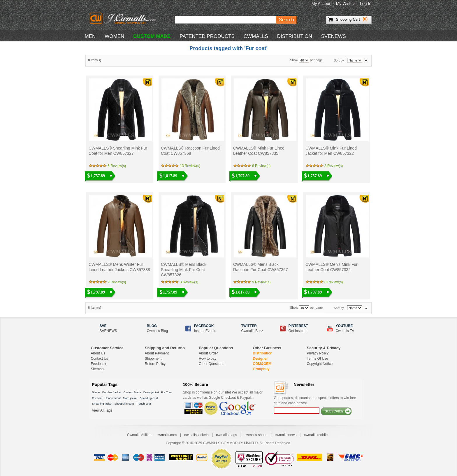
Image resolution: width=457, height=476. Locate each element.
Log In (366, 3)
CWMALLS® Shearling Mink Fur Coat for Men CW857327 (118, 151)
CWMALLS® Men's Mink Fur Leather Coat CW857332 (332, 267)
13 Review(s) (190, 166)
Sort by (339, 60)
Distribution (262, 353)
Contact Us (100, 359)
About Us (98, 353)
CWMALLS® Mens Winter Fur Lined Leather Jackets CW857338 (119, 267)
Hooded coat (113, 398)
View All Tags (102, 410)
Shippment (153, 359)
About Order (208, 353)
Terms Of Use (318, 359)
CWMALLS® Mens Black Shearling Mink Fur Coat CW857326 (184, 270)
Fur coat (97, 398)
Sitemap (97, 369)
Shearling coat (149, 398)
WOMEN (114, 36)
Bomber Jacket (112, 392)
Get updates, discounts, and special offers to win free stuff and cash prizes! (315, 401)
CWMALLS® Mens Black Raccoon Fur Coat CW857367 (261, 267)
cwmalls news (286, 435)
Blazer (96, 392)
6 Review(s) (117, 166)
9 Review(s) (261, 282)
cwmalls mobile (316, 435)
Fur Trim (166, 392)
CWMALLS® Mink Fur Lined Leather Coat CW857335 (259, 151)
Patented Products (207, 36)
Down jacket (151, 392)
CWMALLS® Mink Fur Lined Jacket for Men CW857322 (331, 151)
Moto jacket (130, 398)
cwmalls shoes (256, 435)
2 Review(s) (117, 282)
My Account (322, 3)
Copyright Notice (320, 364)
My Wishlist (346, 3)
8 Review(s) (334, 282)
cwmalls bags (226, 435)
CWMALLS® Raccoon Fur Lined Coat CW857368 (190, 151)
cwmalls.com (167, 435)
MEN (90, 36)
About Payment (157, 353)
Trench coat (144, 404)
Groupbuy (261, 369)
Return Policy (155, 364)
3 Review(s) (334, 166)
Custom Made (132, 392)
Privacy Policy (318, 353)
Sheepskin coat (124, 404)
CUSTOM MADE (152, 36)
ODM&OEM (262, 364)
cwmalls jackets (196, 435)
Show (294, 60)
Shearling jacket (102, 404)
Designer (260, 359)
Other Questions (211, 364)
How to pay (208, 359)
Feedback (99, 364)
